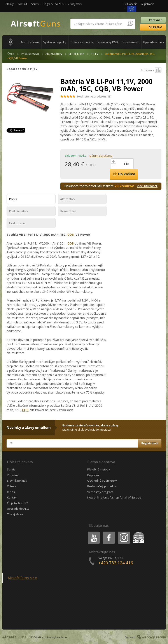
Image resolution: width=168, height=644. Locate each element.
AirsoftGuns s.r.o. (23, 578)
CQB (71, 235)
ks (128, 164)
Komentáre (68, 211)
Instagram (124, 532)
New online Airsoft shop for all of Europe (114, 497)
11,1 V (95, 54)
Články (10, 4)
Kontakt (22, 4)
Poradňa (13, 475)
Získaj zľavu (75, 4)
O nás (11, 492)
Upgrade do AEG (53, 4)
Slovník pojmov (17, 481)
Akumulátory (54, 54)
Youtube (92, 532)
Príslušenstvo (30, 54)
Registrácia (147, 4)
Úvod (11, 54)
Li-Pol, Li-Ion (77, 54)
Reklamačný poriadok (102, 486)
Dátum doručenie (101, 156)
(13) (94, 96)
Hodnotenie (17, 223)
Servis (35, 4)
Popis (13, 199)
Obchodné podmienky (102, 481)
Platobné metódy (99, 469)
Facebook (108, 532)
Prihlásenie (131, 4)
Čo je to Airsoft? (17, 503)
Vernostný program (100, 492)
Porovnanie (151, 70)
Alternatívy (68, 199)
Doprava (93, 475)
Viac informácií (147, 186)
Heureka (138, 532)
